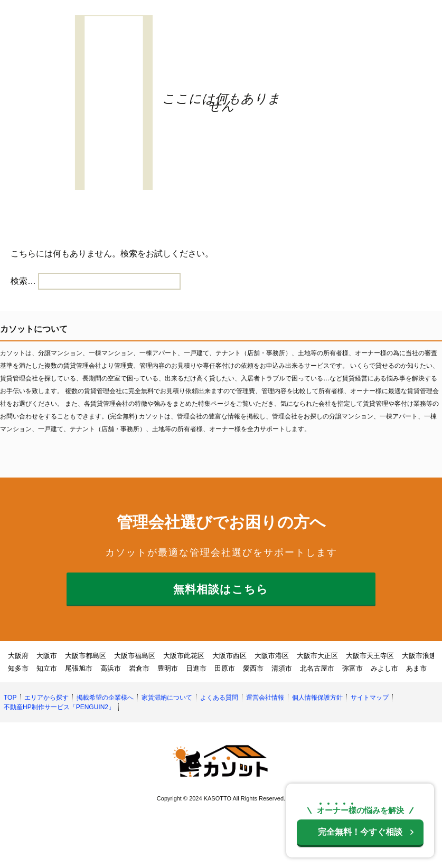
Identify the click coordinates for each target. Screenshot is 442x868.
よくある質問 (219, 698)
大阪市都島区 (86, 656)
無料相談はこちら (221, 589)
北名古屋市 (317, 668)
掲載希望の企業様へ (105, 698)
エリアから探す (46, 698)
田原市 (225, 668)
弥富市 (352, 668)
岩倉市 (139, 668)
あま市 (416, 668)
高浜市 (111, 668)
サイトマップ (370, 698)
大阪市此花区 (184, 656)
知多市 (18, 668)
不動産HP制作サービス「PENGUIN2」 (59, 707)
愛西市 (253, 668)
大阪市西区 (229, 656)
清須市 (282, 668)
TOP (10, 698)
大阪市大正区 (317, 656)
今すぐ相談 (360, 832)
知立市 (47, 668)
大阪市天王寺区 (370, 656)
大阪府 (18, 656)
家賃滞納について (167, 698)
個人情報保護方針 (317, 698)
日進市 (196, 668)
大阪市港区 (272, 656)
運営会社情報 (265, 698)
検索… (23, 281)
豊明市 (168, 668)
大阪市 (47, 656)
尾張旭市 (79, 668)
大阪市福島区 (135, 656)
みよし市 (384, 668)
